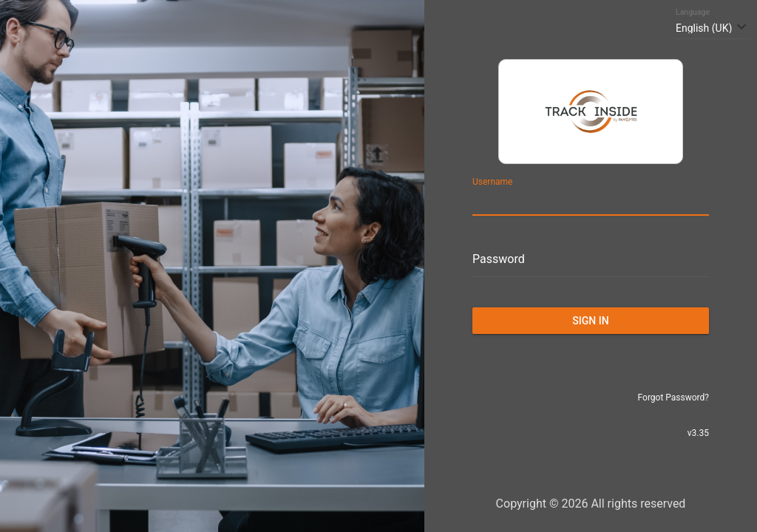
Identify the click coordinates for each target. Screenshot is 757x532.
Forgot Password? (673, 398)
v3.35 (698, 433)
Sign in (590, 321)
